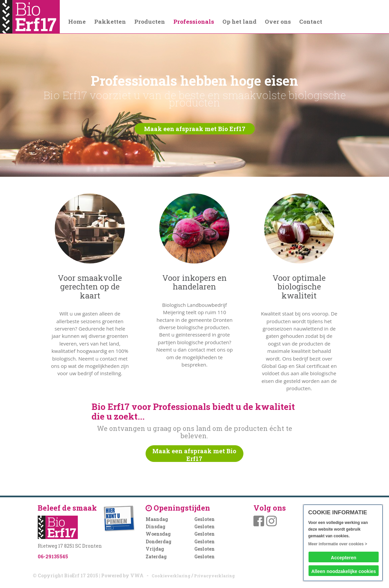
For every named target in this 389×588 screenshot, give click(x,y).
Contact (311, 22)
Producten (150, 22)
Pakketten (110, 22)
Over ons (278, 22)
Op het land (239, 22)
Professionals (194, 22)
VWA (137, 575)
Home (77, 22)
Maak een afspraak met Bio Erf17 (195, 129)
